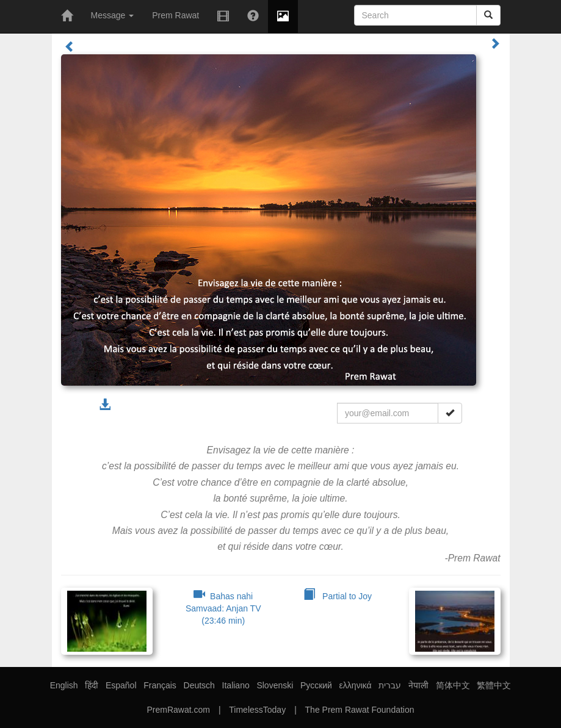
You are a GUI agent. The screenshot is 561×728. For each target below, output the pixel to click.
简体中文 (453, 685)
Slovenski (275, 685)
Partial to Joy (338, 596)
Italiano (236, 685)
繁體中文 (494, 685)
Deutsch (199, 685)
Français (160, 685)
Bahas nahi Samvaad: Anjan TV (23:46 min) (223, 608)
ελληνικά (356, 685)
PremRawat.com (178, 710)
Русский (316, 685)
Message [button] (113, 15)
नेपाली (418, 685)
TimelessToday (257, 710)
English (64, 685)
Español (121, 685)
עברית (390, 685)
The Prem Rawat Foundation (360, 710)
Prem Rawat (176, 15)
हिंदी (92, 685)
